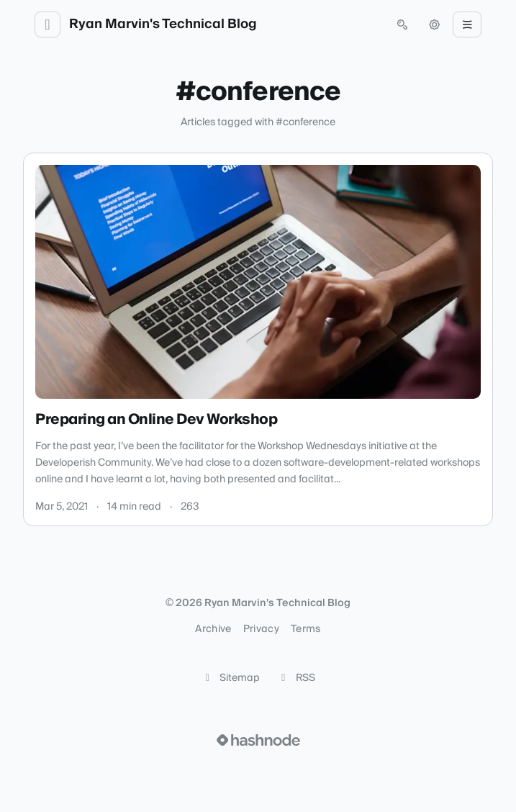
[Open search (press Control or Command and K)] (402, 24)
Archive (213, 629)
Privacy (261, 629)
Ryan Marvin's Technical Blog (163, 24)
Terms (306, 629)
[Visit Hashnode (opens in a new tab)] (258, 740)
